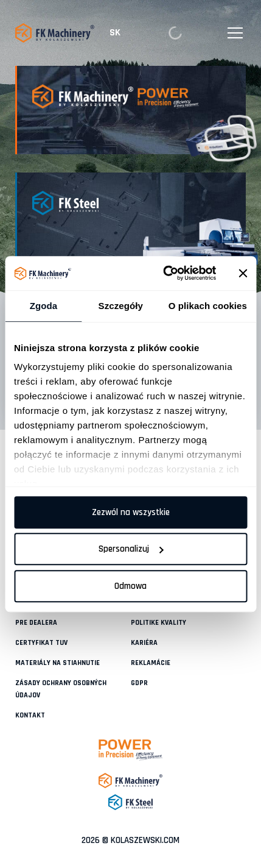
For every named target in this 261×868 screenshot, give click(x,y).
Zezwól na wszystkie (131, 512)
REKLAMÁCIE (151, 663)
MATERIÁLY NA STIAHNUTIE (57, 663)
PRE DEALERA (36, 623)
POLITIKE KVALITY (158, 623)
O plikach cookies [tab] (208, 306)
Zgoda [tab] (44, 306)
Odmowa (130, 586)
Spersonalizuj (131, 549)
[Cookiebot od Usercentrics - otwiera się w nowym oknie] (164, 273)
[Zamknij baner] (243, 273)
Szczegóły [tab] (121, 306)
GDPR (139, 683)
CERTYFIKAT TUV (41, 643)
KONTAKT (30, 715)
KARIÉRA (144, 643)
